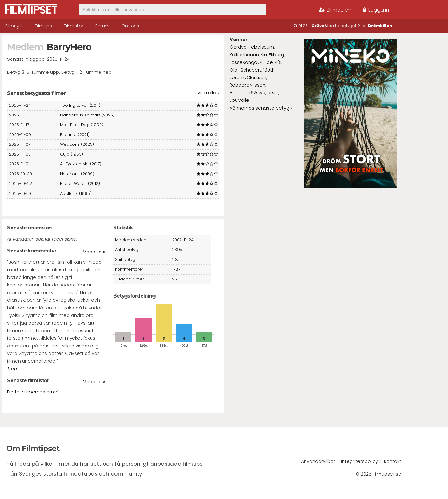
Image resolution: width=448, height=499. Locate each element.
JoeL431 (273, 62)
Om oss (130, 26)
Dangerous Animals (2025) (87, 115)
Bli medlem (336, 10)
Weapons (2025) (77, 144)
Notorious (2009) (77, 174)
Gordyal (239, 47)
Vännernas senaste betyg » (261, 108)
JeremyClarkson (248, 78)
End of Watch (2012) (80, 184)
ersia (273, 93)
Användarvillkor (318, 461)
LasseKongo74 (246, 62)
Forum (102, 26)
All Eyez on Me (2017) (81, 164)
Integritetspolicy (359, 461)
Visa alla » (208, 93)
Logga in (376, 10)
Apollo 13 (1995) (76, 193)
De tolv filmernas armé (33, 392)
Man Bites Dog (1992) (82, 125)
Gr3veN (320, 26)
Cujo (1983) (72, 154)
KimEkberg (272, 55)
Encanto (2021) (75, 135)
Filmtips (43, 26)
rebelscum (262, 47)
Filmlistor (74, 26)
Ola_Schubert (245, 70)
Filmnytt (14, 26)
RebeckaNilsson (247, 85)
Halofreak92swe (247, 93)
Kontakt (393, 461)
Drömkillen (380, 26)
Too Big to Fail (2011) (80, 105)
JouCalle (239, 100)
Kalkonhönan (244, 55)
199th (269, 70)
